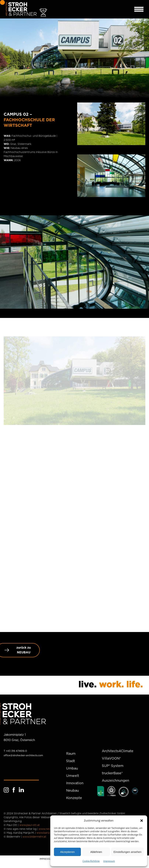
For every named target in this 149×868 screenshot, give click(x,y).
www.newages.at (49, 829)
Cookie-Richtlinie (91, 861)
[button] (142, 821)
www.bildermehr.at (34, 837)
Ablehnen (96, 852)
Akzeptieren (67, 852)
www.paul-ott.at (30, 825)
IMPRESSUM (46, 859)
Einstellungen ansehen (127, 852)
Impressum (109, 861)
